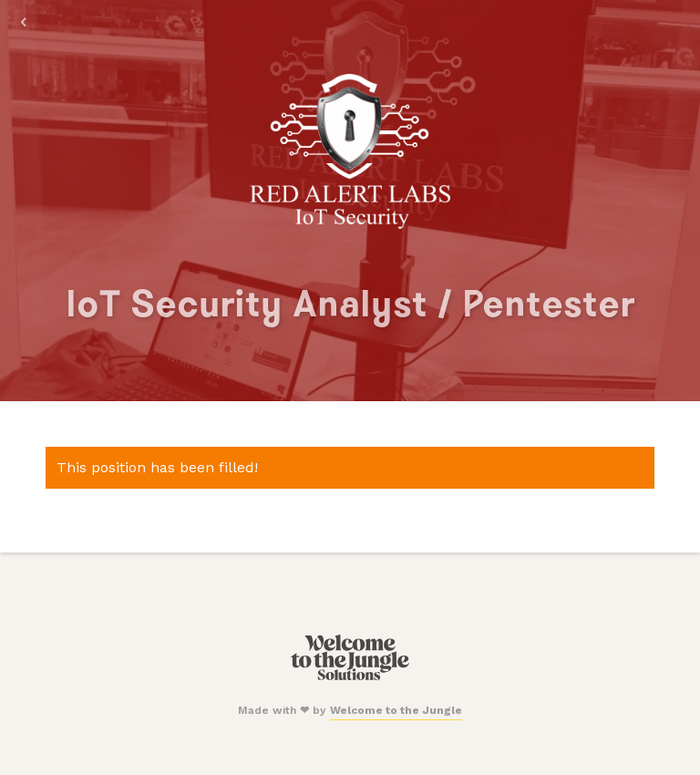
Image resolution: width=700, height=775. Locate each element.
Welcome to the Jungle (396, 710)
